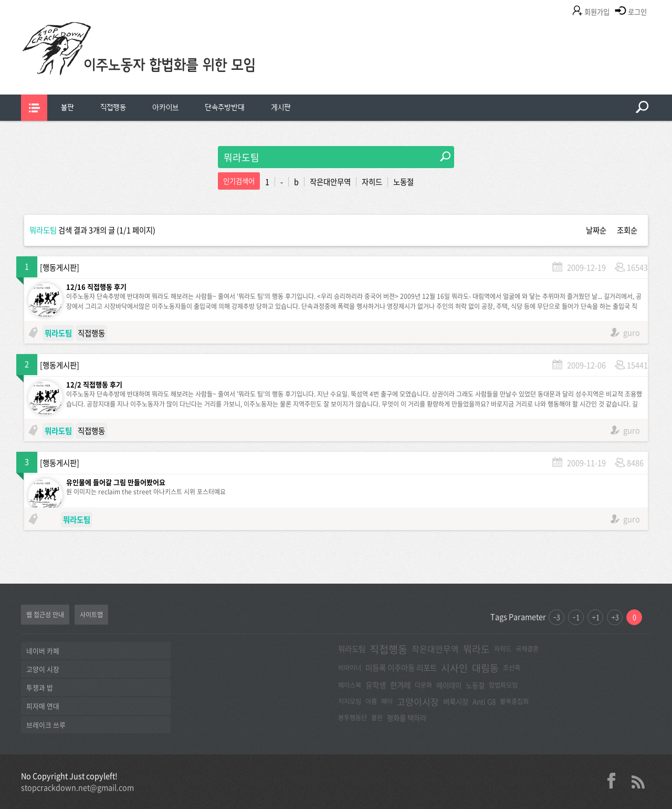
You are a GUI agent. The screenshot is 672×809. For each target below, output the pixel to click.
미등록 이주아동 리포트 (401, 668)
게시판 (281, 107)
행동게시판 (60, 267)
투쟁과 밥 (40, 687)
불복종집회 (514, 701)
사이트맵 (91, 615)
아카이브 (165, 107)
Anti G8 (484, 701)
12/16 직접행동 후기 (96, 287)
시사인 (454, 668)
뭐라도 (476, 649)
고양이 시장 (43, 669)
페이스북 (350, 685)
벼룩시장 (456, 701)
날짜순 (596, 230)
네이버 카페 (43, 651)
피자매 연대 (43, 706)
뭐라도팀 (352, 649)
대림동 (485, 668)
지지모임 (350, 701)
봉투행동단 (353, 718)
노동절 (403, 182)
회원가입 (597, 12)
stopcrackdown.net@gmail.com (77, 787)
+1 (596, 617)
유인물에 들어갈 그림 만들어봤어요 (116, 482)
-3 (556, 617)
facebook (615, 781)
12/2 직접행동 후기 (94, 384)
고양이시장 (418, 702)
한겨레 (400, 685)
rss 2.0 (638, 781)
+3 (615, 617)
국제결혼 (527, 649)
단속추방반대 (225, 107)
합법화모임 (503, 685)
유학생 (376, 685)
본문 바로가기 (0, 0)
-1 (576, 617)
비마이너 (350, 668)
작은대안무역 (330, 182)
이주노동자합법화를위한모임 (160, 66)
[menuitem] (67, 108)
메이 (387, 701)
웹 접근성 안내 (45, 615)
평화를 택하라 (407, 718)
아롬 (371, 701)
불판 (67, 107)
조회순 (627, 230)
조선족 (512, 668)
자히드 (372, 182)
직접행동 (113, 107)
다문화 (423, 685)
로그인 (637, 12)
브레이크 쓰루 (46, 725)
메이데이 (449, 685)
